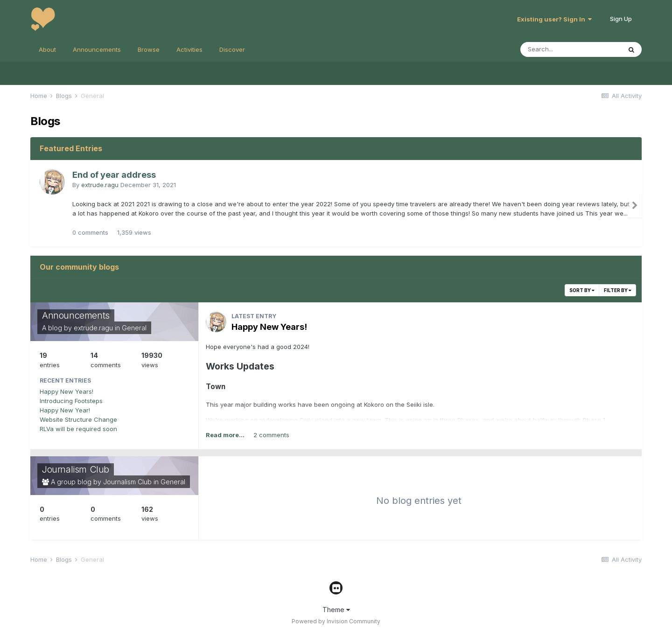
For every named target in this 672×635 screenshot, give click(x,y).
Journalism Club (76, 469)
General (134, 328)
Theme (336, 610)
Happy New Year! (65, 410)
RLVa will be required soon (78, 429)
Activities (189, 49)
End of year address (114, 175)
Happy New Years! (66, 391)
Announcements (97, 49)
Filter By (618, 290)
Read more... (225, 435)
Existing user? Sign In (554, 19)
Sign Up (621, 19)
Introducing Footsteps (71, 401)
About (47, 49)
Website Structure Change (78, 419)
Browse (149, 49)
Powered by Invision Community (336, 621)
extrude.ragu (100, 185)
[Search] (571, 49)
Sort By (582, 290)
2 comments (271, 435)
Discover (232, 49)
